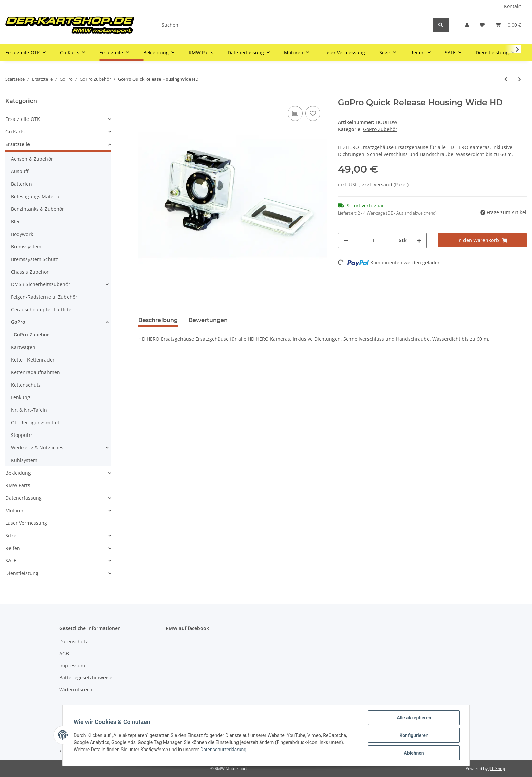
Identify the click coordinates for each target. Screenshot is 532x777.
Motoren (15, 510)
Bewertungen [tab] (208, 320)
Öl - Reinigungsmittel (35, 422)
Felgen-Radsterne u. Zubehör (44, 297)
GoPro (18, 322)
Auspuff (20, 171)
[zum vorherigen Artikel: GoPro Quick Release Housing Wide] (506, 79)
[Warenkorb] (508, 25)
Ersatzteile (18, 144)
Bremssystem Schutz (34, 259)
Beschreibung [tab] (158, 320)
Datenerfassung (24, 498)
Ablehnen (414, 753)
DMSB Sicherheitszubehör (41, 284)
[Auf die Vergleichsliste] (295, 113)
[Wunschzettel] (482, 25)
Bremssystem (26, 247)
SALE (11, 561)
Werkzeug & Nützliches (37, 448)
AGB (64, 654)
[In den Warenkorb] (482, 240)
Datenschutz (74, 641)
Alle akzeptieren (414, 718)
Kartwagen (23, 347)
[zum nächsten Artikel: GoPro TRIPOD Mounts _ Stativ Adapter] (520, 79)
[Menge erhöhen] (419, 240)
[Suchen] (295, 25)
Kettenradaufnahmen (35, 372)
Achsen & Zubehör (32, 159)
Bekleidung (18, 473)
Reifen (13, 548)
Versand (384, 184)
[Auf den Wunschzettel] (313, 113)
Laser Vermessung (26, 523)
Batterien (21, 184)
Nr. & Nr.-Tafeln (29, 410)
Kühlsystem (24, 460)
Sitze (11, 535)
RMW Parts (18, 485)
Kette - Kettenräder (33, 360)
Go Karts (15, 132)
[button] (467, 25)
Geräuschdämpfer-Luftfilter (42, 309)
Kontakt (512, 6)
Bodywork (22, 234)
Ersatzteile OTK (23, 119)
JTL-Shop (497, 768)
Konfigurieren (414, 735)
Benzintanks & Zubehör (37, 209)
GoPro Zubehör (380, 129)
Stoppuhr (22, 435)
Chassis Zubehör (30, 272)
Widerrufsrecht (77, 690)
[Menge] (373, 240)
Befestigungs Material (36, 196)
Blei (15, 221)
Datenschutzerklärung (223, 750)
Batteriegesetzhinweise (86, 677)
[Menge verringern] (346, 240)
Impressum (72, 665)
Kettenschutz (26, 385)
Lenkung (21, 397)
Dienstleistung (22, 573)
